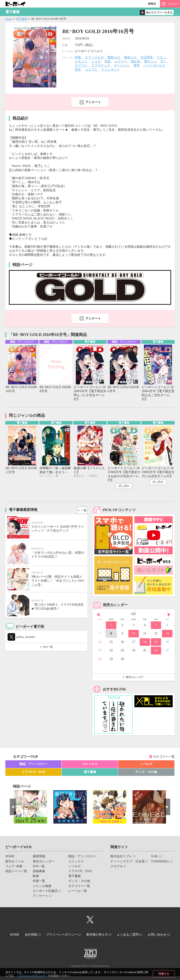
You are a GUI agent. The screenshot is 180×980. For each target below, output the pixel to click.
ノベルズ (146, 765)
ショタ (96, 61)
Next (169, 615)
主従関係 (146, 57)
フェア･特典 (14, 867)
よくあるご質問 (147, 935)
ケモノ (161, 57)
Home (9, 19)
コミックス (90, 765)
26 (156, 651)
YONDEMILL (160, 862)
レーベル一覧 (78, 892)
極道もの (130, 57)
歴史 (78, 70)
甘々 (164, 61)
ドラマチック (101, 65)
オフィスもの (94, 57)
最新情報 (39, 857)
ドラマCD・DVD (33, 773)
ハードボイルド (154, 65)
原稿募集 (39, 872)
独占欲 (136, 61)
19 (156, 643)
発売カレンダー (135, 678)
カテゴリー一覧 (164, 758)
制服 (78, 57)
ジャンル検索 (42, 887)
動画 (36, 877)
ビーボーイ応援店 (45, 892)
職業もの (114, 57)
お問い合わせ (88, 939)
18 (145, 643)
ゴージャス (121, 65)
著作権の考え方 (113, 935)
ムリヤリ (121, 61)
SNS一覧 (48, 648)
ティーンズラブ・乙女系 (127, 862)
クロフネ (117, 867)
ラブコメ (81, 65)
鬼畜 (107, 61)
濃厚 (136, 65)
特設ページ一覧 (16, 872)
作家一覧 (39, 882)
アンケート (93, 102)
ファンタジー (111, 70)
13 (167, 634)
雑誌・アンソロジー (33, 765)
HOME (10, 857)
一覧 (82, 510)
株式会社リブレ (121, 857)
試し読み (124, 487)
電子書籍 (22, 19)
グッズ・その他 (146, 773)
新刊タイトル (15, 862)
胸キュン (150, 61)
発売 (152, 4)
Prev (98, 615)
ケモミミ (81, 61)
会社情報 (42, 935)
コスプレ (91, 70)
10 (133, 634)
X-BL (155, 857)
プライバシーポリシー (32, 976)
